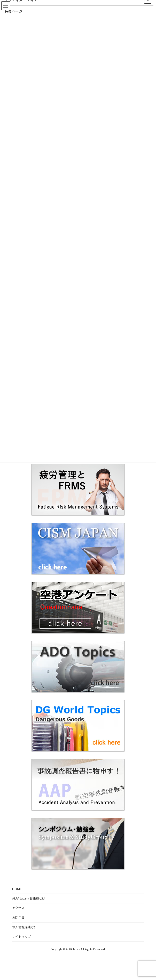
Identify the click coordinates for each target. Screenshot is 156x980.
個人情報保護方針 (25, 927)
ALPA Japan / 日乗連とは (29, 898)
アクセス (18, 908)
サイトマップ (21, 937)
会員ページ (13, 11)
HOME (17, 889)
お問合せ (18, 918)
